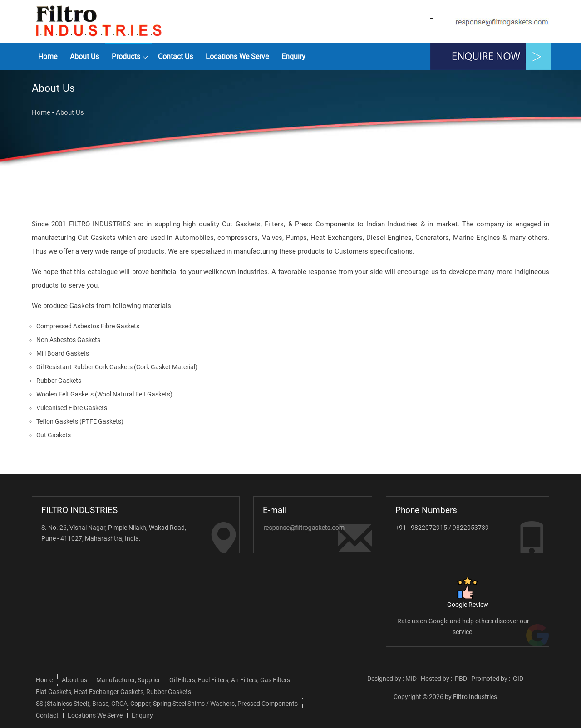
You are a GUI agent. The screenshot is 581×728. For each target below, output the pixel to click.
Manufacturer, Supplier (128, 680)
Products (126, 56)
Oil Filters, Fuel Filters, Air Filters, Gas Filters (230, 680)
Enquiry (293, 56)
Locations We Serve (237, 56)
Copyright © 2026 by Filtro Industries (445, 697)
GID (517, 679)
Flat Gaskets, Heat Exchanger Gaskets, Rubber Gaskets (113, 692)
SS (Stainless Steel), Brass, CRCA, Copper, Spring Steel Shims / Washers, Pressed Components (167, 704)
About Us (70, 112)
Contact (47, 715)
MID (411, 679)
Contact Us (175, 56)
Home (48, 56)
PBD (461, 679)
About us (84, 56)
